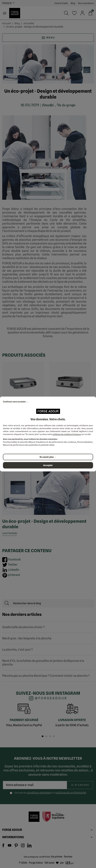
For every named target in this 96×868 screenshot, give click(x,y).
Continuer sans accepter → (16, 402)
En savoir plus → (48, 457)
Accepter (48, 465)
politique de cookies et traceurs (67, 434)
